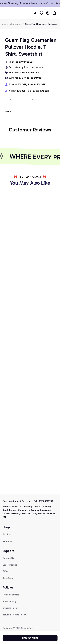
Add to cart (30, 638)
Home (3, 24)
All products (15, 24)
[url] (21, 501)
